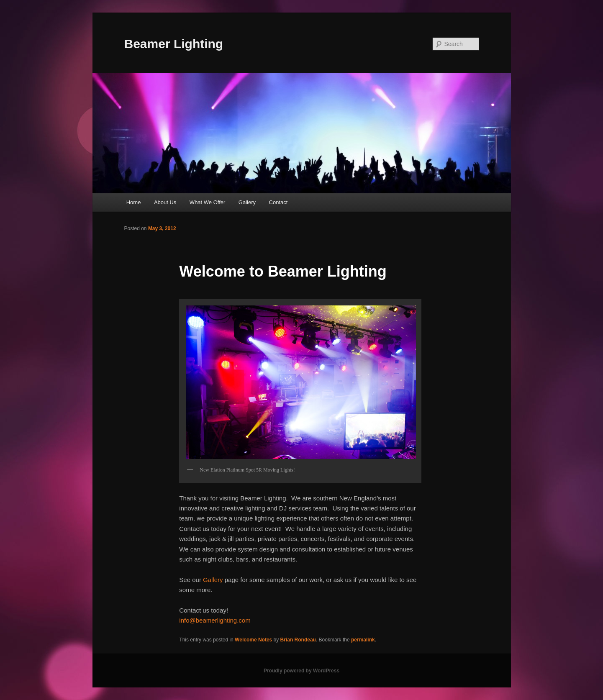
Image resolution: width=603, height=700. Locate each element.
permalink (363, 640)
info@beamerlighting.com (215, 620)
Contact (278, 202)
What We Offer (208, 202)
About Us (165, 202)
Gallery (247, 202)
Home (134, 202)
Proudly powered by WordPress (301, 671)
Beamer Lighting (174, 44)
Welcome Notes (253, 640)
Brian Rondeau (298, 640)
